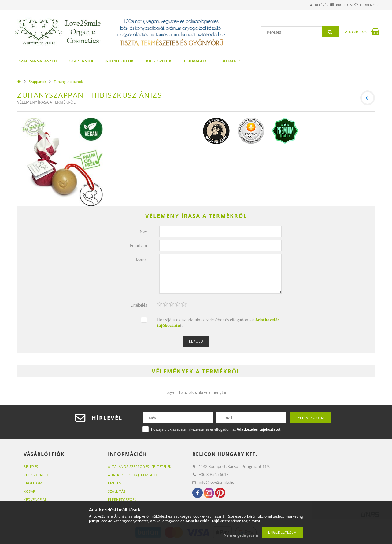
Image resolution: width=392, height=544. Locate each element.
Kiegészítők (159, 61)
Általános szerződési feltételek (140, 467)
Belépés (303, 5)
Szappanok (81, 61)
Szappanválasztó (38, 61)
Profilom (333, 5)
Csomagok (195, 61)
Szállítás (117, 492)
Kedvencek (366, 5)
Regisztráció (36, 476)
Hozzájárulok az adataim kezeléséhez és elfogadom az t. (219, 324)
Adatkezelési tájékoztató (133, 476)
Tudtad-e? (230, 61)
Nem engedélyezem (241, 535)
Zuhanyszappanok (68, 81)
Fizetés (115, 484)
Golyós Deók (120, 61)
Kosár (30, 492)
